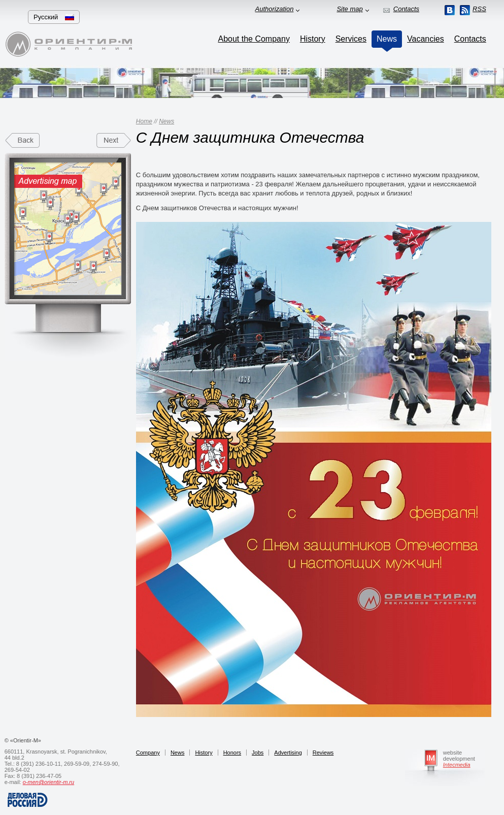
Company (148, 753)
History (204, 753)
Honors (232, 753)
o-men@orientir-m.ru (48, 782)
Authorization (275, 9)
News (166, 121)
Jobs (258, 753)
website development (459, 756)
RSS (479, 9)
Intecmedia (457, 765)
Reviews (323, 753)
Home (144, 121)
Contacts (406, 9)
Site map (349, 9)
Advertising (288, 753)
